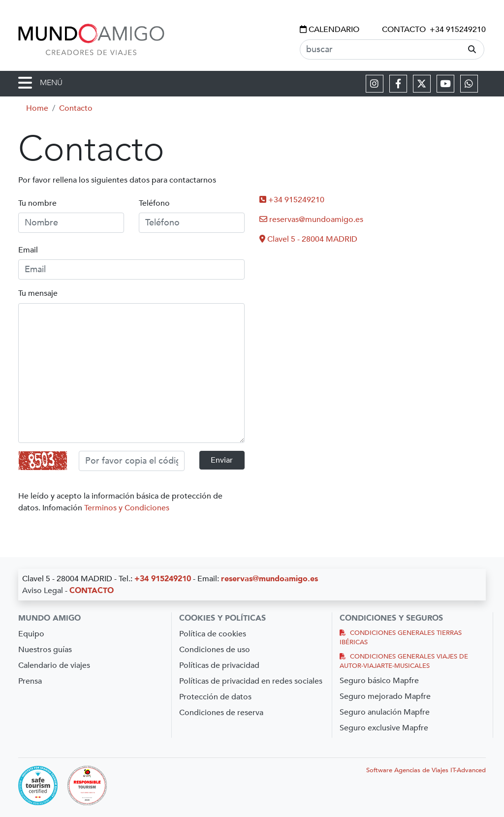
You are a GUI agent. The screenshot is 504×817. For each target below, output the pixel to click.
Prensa (30, 681)
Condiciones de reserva (221, 713)
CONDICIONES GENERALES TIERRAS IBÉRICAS (401, 638)
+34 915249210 (458, 30)
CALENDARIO (330, 30)
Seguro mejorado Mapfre (385, 696)
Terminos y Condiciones (127, 508)
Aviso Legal (43, 591)
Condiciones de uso (215, 650)
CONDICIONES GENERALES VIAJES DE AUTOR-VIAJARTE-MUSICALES (404, 661)
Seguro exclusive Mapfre (384, 728)
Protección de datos (215, 697)
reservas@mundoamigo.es (311, 220)
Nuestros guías (45, 650)
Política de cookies (213, 634)
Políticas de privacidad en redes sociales (251, 681)
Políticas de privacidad (219, 665)
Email (28, 250)
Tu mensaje (38, 293)
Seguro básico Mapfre (379, 681)
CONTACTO (404, 30)
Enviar (222, 460)
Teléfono (154, 203)
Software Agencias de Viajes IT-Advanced (426, 770)
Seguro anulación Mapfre (385, 712)
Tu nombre (37, 203)
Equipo (31, 634)
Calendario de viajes (54, 665)
